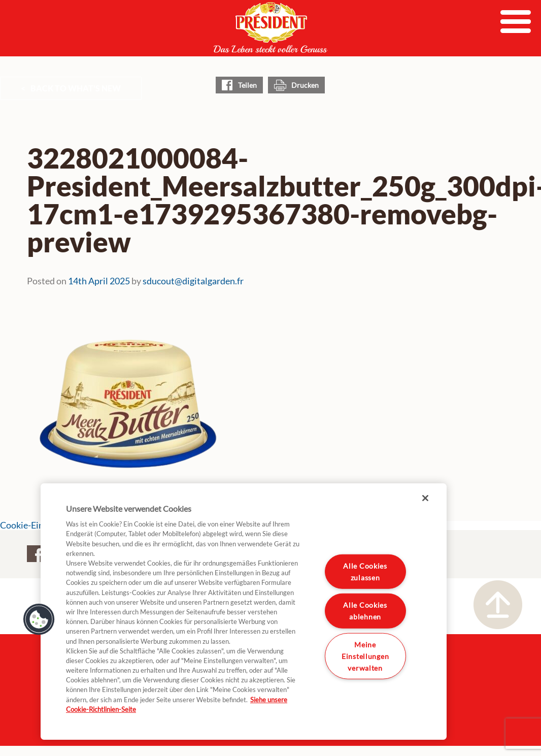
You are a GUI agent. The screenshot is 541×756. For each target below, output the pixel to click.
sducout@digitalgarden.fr (193, 281)
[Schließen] (425, 498)
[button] (39, 619)
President (270, 27)
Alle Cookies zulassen (365, 571)
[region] (244, 612)
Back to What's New (76, 88)
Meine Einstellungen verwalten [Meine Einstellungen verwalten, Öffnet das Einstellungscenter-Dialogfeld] (365, 656)
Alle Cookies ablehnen (365, 611)
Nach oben (498, 605)
